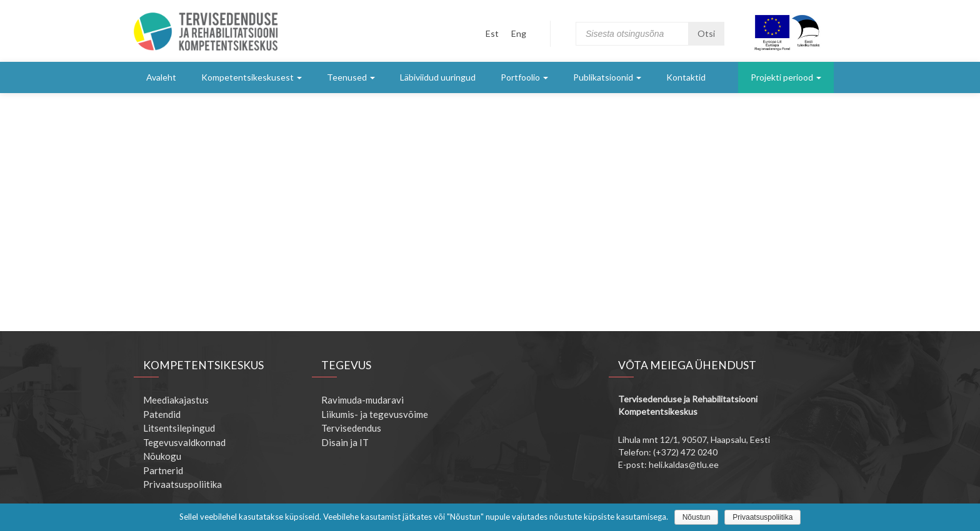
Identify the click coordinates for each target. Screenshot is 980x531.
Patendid (162, 414)
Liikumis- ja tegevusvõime (375, 414)
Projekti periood (786, 77)
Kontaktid (686, 77)
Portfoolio (524, 77)
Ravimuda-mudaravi (362, 400)
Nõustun (697, 517)
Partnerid (163, 470)
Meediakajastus (176, 400)
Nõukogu (162, 456)
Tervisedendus (351, 428)
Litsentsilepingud (179, 428)
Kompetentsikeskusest (252, 77)
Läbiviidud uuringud (438, 77)
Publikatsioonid (607, 77)
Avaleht (161, 77)
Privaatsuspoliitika (182, 484)
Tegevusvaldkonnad (184, 442)
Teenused (351, 77)
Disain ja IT (345, 442)
